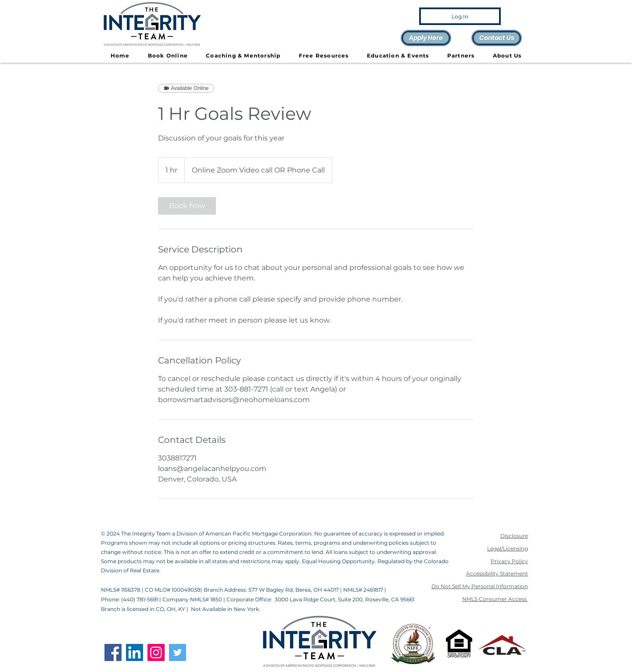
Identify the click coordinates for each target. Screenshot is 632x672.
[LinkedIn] (135, 652)
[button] (324, 56)
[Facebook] (113, 652)
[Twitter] (178, 652)
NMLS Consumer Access (495, 599)
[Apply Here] (426, 38)
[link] (187, 206)
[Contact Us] (497, 38)
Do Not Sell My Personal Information (480, 586)
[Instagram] (156, 652)
